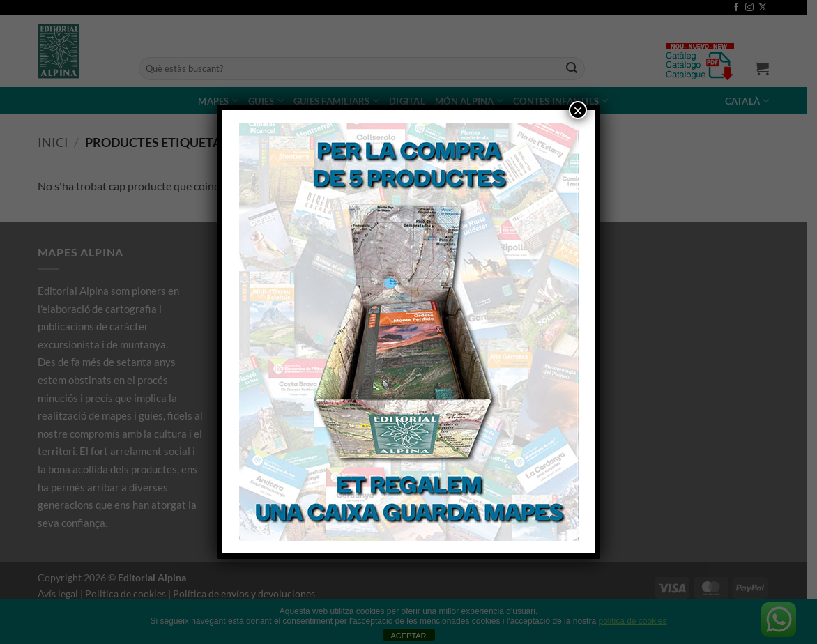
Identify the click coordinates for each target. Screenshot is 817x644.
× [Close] (578, 110)
